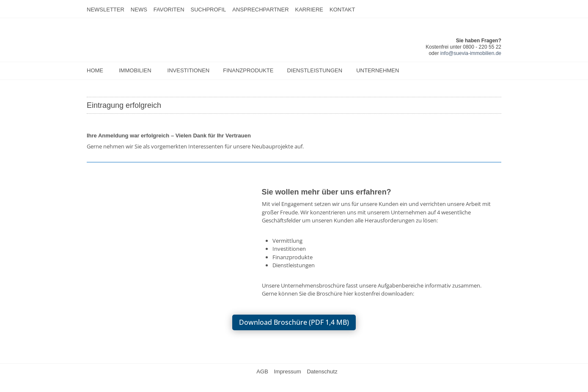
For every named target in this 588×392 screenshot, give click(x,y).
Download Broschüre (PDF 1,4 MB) (294, 322)
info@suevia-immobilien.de (471, 53)
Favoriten (169, 10)
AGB (262, 371)
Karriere (309, 10)
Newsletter (106, 10)
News (139, 10)
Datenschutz (322, 371)
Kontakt (342, 10)
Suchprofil (209, 10)
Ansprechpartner (260, 10)
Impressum (287, 371)
